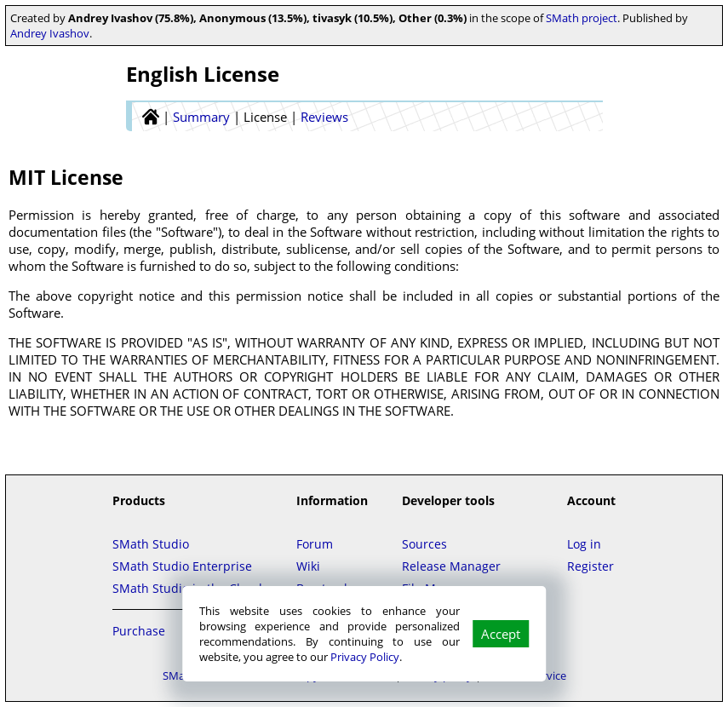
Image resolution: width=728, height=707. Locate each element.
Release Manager (451, 566)
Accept (501, 634)
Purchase (139, 631)
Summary (201, 117)
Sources (424, 544)
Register (590, 566)
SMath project (582, 18)
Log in (584, 544)
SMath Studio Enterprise (182, 566)
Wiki (308, 566)
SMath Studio (151, 544)
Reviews (324, 117)
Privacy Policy (365, 657)
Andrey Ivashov (50, 33)
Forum (315, 544)
